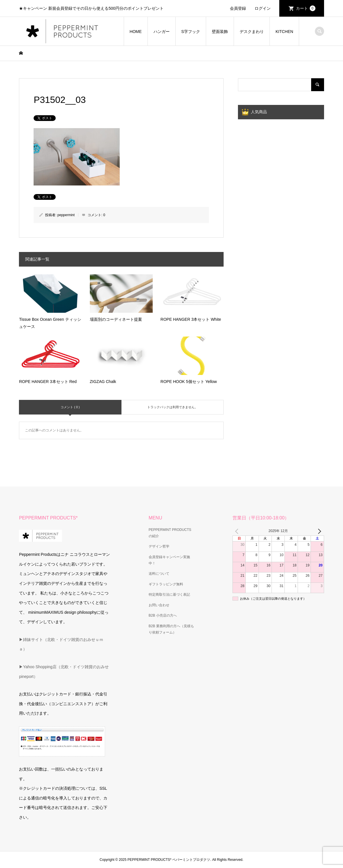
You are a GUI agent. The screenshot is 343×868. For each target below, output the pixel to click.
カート (306, 8)
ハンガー (162, 32)
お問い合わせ (159, 605)
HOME (136, 32)
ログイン (263, 8)
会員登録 (238, 8)
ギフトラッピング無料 (166, 584)
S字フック (191, 32)
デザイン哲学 (159, 546)
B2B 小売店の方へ (163, 615)
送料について (159, 574)
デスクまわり (252, 32)
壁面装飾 (220, 32)
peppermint (66, 215)
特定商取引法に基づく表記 (169, 595)
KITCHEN (284, 32)
